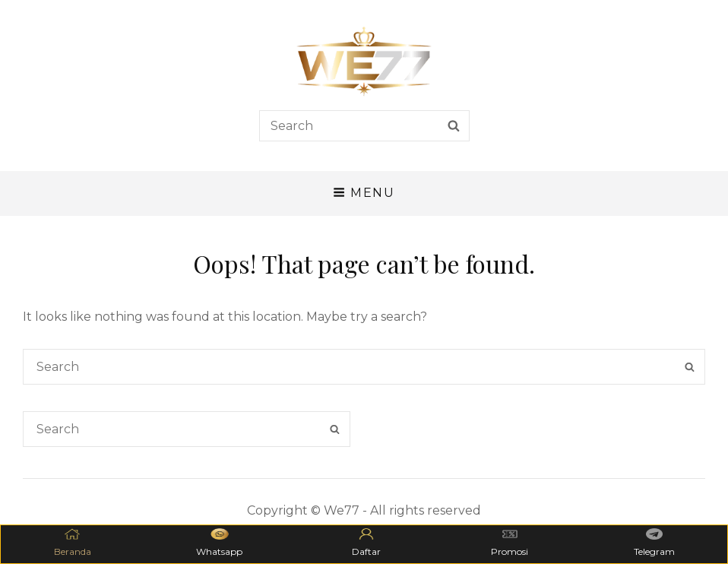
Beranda (73, 543)
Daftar (366, 543)
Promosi (510, 543)
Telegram (654, 543)
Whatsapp (219, 543)
